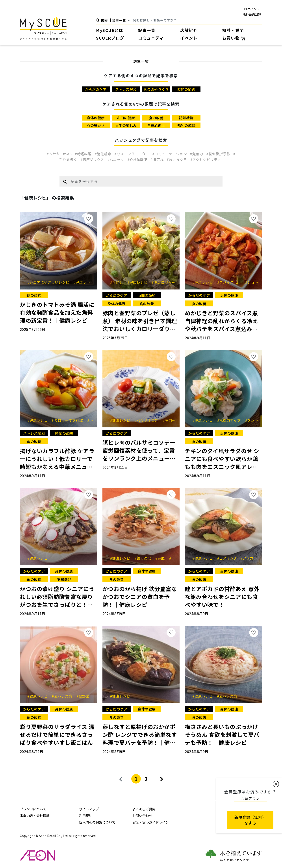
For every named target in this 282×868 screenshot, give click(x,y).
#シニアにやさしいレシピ (50, 282)
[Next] (162, 779)
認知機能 (186, 118)
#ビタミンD (228, 558)
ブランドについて (33, 809)
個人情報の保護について (97, 822)
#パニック (116, 159)
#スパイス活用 (231, 282)
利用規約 (86, 816)
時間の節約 (186, 89)
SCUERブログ (110, 38)
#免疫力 (197, 154)
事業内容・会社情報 (35, 816)
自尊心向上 (156, 125)
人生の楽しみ (126, 125)
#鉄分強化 (144, 558)
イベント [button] (189, 38)
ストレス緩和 (126, 89)
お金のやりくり (156, 89)
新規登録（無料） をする (250, 820)
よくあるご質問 (144, 809)
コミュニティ (151, 38)
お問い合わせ (142, 816)
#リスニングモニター (132, 154)
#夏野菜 (83, 696)
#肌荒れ (158, 159)
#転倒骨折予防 (219, 154)
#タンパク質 (257, 420)
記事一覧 (147, 30)
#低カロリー (163, 282)
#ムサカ (54, 154)
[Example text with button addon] (145, 181)
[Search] (198, 20)
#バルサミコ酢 (148, 420)
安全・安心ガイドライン (151, 822)
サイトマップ (89, 809)
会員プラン (250, 798)
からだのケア (96, 89)
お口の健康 (126, 118)
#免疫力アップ (231, 420)
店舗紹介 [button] (189, 30)
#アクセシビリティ (205, 159)
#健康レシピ (85, 282)
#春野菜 (118, 282)
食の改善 (156, 118)
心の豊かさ (96, 125)
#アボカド (250, 558)
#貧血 (162, 558)
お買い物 (234, 38)
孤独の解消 (186, 125)
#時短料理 (83, 154)
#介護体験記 (138, 159)
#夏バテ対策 (63, 696)
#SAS (68, 154)
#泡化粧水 (103, 154)
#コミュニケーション (170, 154)
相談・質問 (233, 30)
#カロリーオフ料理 (69, 420)
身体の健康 (96, 118)
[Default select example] (123, 20)
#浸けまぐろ (177, 159)
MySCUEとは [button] (110, 30)
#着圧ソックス (93, 159)
